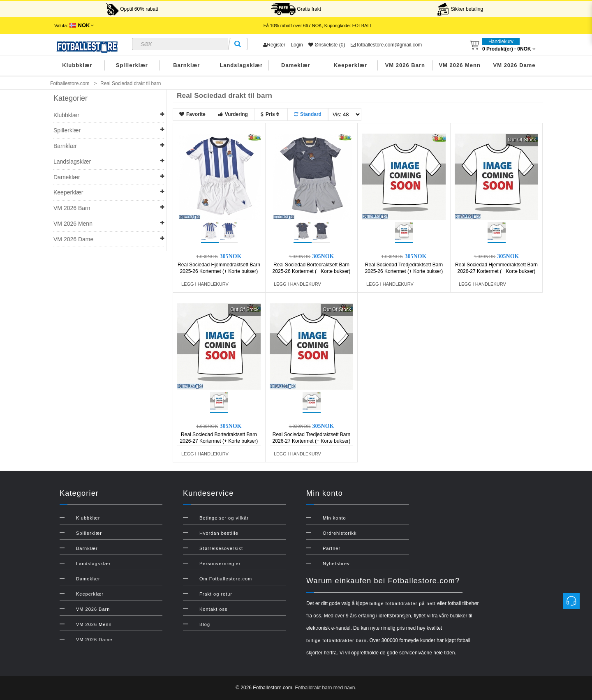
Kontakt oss (213, 609)
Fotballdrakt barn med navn (325, 688)
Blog (205, 624)
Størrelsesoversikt (221, 548)
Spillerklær (132, 65)
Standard (308, 114)
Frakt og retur (216, 594)
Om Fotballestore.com (226, 579)
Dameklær (296, 65)
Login (297, 45)
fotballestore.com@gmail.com (386, 45)
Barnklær (186, 65)
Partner (332, 548)
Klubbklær (77, 65)
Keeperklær (351, 65)
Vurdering (233, 114)
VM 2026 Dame (515, 65)
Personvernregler (220, 564)
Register (274, 45)
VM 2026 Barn (405, 65)
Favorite (192, 114)
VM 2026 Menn (460, 65)
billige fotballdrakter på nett (402, 603)
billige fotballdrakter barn (336, 640)
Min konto (334, 518)
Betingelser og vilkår (224, 518)
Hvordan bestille (219, 533)
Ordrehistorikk (340, 533)
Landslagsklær (241, 65)
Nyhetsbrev (336, 564)
